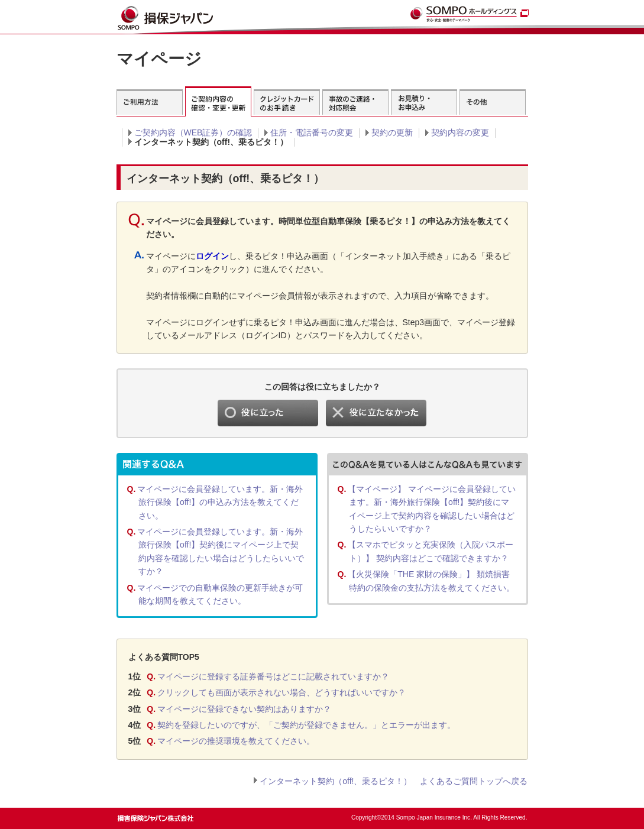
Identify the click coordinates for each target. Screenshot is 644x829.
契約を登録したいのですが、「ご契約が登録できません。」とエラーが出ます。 (306, 725)
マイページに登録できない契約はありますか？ (244, 709)
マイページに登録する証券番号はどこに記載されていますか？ (273, 676)
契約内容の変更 (460, 132)
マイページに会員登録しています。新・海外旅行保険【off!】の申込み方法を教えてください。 (220, 502)
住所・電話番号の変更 (312, 132)
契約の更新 (392, 132)
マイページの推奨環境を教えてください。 (236, 741)
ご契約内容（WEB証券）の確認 (193, 132)
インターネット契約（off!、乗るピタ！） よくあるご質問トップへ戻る (394, 781)
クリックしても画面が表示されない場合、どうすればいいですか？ (281, 692)
